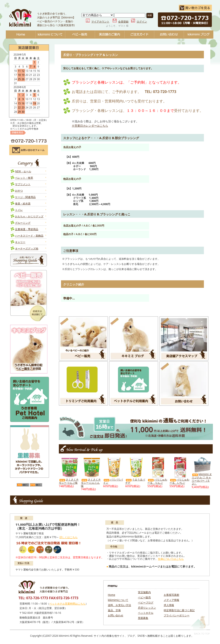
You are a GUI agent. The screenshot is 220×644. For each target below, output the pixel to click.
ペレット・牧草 (24, 178)
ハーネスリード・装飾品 (29, 236)
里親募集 (143, 618)
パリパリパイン (113, 481)
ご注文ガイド (139, 35)
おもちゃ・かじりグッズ (29, 216)
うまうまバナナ (135, 481)
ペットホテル (146, 613)
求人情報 (169, 605)
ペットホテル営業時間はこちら (67, 604)
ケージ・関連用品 (25, 197)
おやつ (19, 191)
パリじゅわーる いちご (179, 481)
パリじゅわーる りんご (157, 481)
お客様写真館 (171, 595)
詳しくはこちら (69, 537)
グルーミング (23, 223)
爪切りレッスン (147, 608)
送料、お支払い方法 (119, 605)
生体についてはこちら (171, 559)
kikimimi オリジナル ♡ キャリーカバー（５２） (202, 479)
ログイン (142, 22)
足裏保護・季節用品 (27, 229)
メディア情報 (171, 600)
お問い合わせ (169, 35)
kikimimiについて (50, 35)
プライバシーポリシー (177, 615)
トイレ (19, 210)
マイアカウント (100, 22)
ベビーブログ (199, 35)
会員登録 (123, 22)
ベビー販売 (80, 35)
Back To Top (200, 625)
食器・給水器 (23, 203)
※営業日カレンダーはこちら (90, 126)
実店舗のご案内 (110, 35)
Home (21, 35)
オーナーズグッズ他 (27, 248)
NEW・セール (23, 171)
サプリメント (23, 184)
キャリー (20, 242)
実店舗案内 (144, 592)
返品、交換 (114, 610)
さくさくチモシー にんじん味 (91, 483)
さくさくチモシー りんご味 (69, 481)
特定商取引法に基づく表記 (179, 610)
